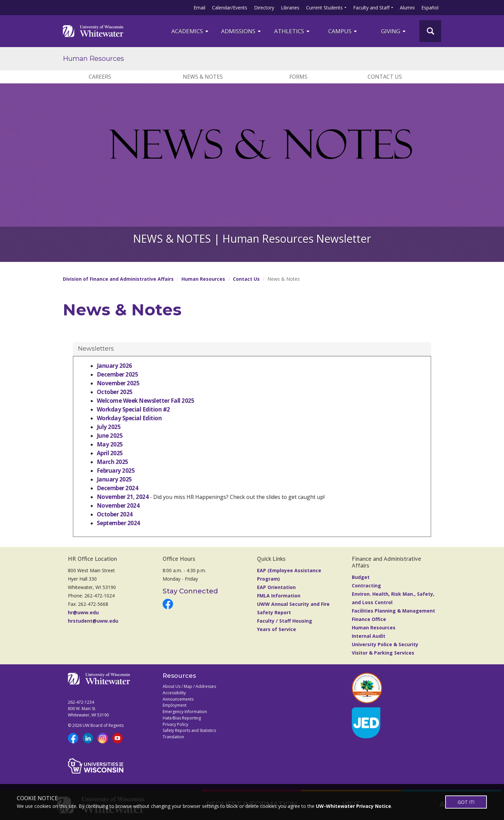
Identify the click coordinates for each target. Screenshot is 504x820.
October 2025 (115, 392)
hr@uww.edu (83, 612)
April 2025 (110, 453)
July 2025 (109, 427)
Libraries (290, 8)
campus (343, 31)
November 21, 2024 (123, 497)
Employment (175, 705)
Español (430, 8)
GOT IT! (466, 802)
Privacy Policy (175, 724)
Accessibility (174, 693)
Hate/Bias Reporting (182, 718)
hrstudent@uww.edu (93, 621)
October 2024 (115, 514)
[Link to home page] (93, 31)
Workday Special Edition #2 (133, 409)
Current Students (324, 8)
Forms (298, 77)
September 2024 (118, 523)
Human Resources (93, 58)
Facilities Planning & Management (393, 611)
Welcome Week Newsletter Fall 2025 (145, 401)
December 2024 (117, 488)
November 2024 (118, 505)
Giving (394, 31)
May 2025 (110, 444)
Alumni (407, 8)
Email (199, 8)
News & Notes (203, 77)
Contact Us (385, 77)
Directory (264, 8)
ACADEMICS (190, 31)
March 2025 (113, 462)
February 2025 (116, 471)
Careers (100, 77)
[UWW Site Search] (430, 31)
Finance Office (369, 619)
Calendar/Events (230, 8)
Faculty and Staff (371, 8)
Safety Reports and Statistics (189, 730)
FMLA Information (279, 596)
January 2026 (114, 366)
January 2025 (114, 479)
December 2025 (117, 374)
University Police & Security (385, 644)
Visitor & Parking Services (383, 653)
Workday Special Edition (129, 418)
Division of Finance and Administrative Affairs (118, 279)
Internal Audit (369, 636)
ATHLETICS (292, 31)
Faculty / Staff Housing (285, 621)
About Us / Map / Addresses (189, 686)
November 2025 (118, 383)
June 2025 (110, 436)
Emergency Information (185, 712)
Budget (361, 577)
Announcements (178, 699)
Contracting (366, 585)
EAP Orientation (276, 587)
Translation (173, 737)
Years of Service (277, 629)
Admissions (241, 31)
